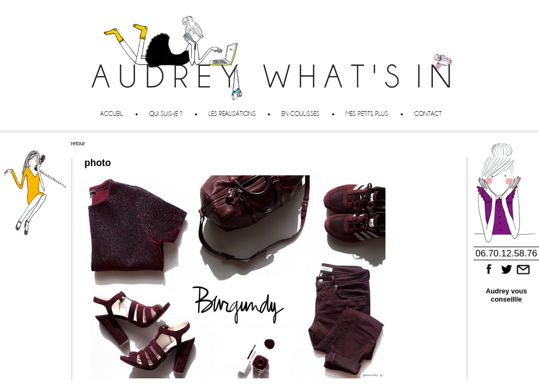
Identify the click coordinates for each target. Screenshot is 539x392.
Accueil (112, 114)
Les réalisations (232, 114)
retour (78, 143)
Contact (428, 114)
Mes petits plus (367, 114)
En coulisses (301, 114)
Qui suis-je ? (166, 114)
